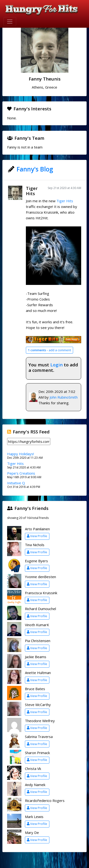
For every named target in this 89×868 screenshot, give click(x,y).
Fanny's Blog (35, 169)
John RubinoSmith (64, 397)
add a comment (49, 350)
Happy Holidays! (21, 454)
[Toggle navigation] (10, 22)
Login (56, 365)
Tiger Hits (32, 191)
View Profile (37, 536)
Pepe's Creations (21, 473)
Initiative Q (16, 483)
